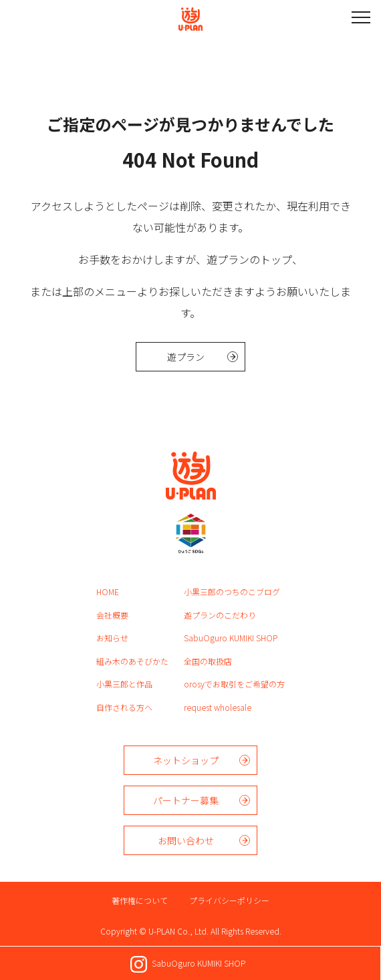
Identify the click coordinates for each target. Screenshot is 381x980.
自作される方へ (124, 707)
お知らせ (112, 638)
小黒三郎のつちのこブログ (232, 592)
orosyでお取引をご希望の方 (234, 684)
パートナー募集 (186, 800)
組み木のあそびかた (132, 661)
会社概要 (112, 615)
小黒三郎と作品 (124, 684)
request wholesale (218, 707)
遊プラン (186, 357)
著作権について (140, 900)
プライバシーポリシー (229, 900)
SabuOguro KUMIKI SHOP (231, 638)
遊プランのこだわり (220, 615)
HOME (108, 592)
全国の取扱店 (208, 661)
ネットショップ (186, 760)
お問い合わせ (186, 840)
